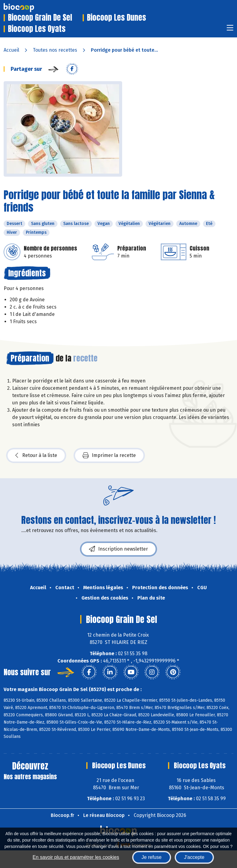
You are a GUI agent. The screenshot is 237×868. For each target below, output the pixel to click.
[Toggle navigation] (230, 30)
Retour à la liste (36, 455)
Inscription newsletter (118, 549)
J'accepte (194, 857)
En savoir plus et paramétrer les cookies (76, 857)
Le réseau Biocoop (104, 815)
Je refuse (152, 857)
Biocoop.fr (62, 815)
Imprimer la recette (109, 455)
